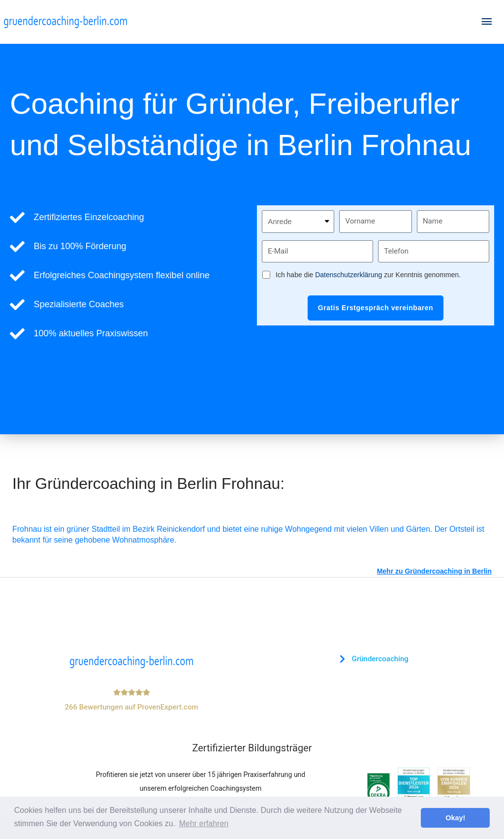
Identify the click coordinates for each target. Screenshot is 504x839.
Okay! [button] (455, 818)
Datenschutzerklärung (348, 275)
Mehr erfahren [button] (204, 823)
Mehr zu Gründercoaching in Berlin (434, 571)
